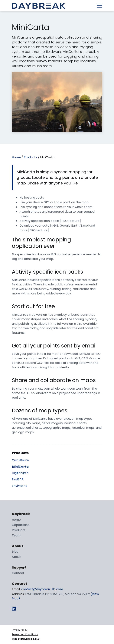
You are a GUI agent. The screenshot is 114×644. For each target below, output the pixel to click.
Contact (18, 573)
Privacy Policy (20, 630)
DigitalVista (20, 473)
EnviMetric (20, 486)
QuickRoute (20, 460)
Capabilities (21, 525)
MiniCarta (20, 467)
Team (16, 535)
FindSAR (18, 479)
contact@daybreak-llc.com (42, 589)
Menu (99, 6)
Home (16, 157)
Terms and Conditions (25, 634)
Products (30, 157)
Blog (15, 552)
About (16, 557)
